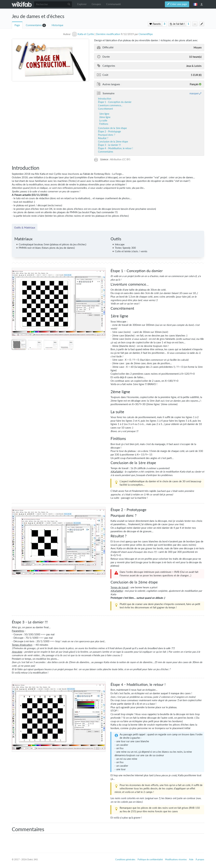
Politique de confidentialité (150, 859)
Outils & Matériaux (25, 227)
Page (17, 25)
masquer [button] (194, 93)
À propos (200, 859)
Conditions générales (125, 859)
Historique (57, 25)
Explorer (82, 4)
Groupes (96, 4)
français (195, 4)
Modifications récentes (176, 859)
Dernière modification (108, 34)
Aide (191, 859)
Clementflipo (146, 34)
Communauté (113, 4)
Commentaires (34, 25)
